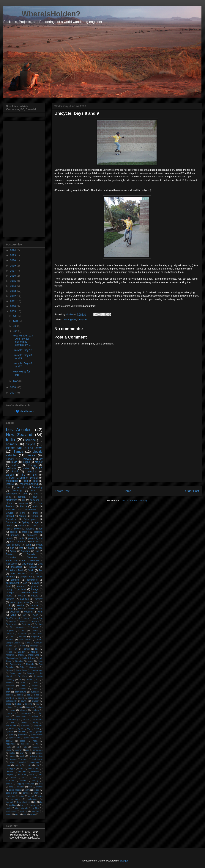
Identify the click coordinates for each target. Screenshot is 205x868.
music (9, 596)
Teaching (17, 491)
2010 (13, 306)
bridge (18, 704)
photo (28, 765)
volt (41, 609)
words (9, 814)
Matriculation (12, 658)
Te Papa (23, 676)
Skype (9, 670)
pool (12, 542)
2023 (13, 255)
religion (9, 774)
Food (15, 471)
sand (28, 545)
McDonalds (27, 564)
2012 (13, 296)
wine (13, 615)
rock (8, 605)
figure (20, 728)
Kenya (31, 455)
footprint (21, 586)
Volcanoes (12, 481)
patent (18, 765)
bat (28, 695)
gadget (39, 731)
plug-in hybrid (35, 538)
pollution (25, 599)
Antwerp (24, 621)
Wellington (11, 494)
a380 (23, 686)
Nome (30, 661)
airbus (35, 686)
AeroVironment (13, 618)
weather (35, 811)
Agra (27, 618)
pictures (10, 599)
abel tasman (18, 574)
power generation (19, 602)
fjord (8, 586)
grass (23, 741)
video (15, 465)
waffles (36, 808)
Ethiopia (10, 640)
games (13, 532)
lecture (10, 484)
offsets (35, 596)
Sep (16, 321)
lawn (22, 753)
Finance (35, 561)
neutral (22, 596)
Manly (21, 655)
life (30, 753)
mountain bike (29, 593)
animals (11, 444)
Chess (35, 630)
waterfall (14, 612)
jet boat (22, 589)
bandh (20, 695)
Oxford (35, 516)
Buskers (10, 554)
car (38, 704)
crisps (35, 716)
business (11, 577)
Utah (34, 491)
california (11, 468)
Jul (15, 326)
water (26, 468)
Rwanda (30, 664)
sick (41, 784)
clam (40, 707)
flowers (18, 529)
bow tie (24, 701)
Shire (22, 667)
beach (9, 526)
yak (25, 814)
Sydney (26, 522)
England (35, 637)
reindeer (22, 771)
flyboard (10, 731)
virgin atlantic (21, 808)
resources (22, 774)
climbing (15, 580)
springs (26, 793)
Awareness (31, 510)
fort (30, 731)
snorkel (39, 787)
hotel (25, 747)
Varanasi (10, 682)
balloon (9, 695)
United (29, 679)
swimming (15, 799)
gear (11, 735)
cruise (26, 719)
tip (41, 802)
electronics (12, 500)
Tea (41, 570)
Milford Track (29, 658)
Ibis (37, 649)
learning (38, 532)
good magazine (32, 738)
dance (35, 526)
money (24, 759)
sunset (31, 796)
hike (36, 481)
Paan (40, 661)
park (8, 765)
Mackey (35, 652)
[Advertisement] (127, 456)
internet (26, 532)
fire (23, 475)
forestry (30, 529)
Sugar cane (16, 673)
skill (30, 787)
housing (36, 747)
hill (37, 744)
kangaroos (38, 750)
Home (127, 491)
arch (8, 692)
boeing (21, 698)
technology (32, 799)
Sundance (11, 522)
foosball (21, 731)
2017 (13, 271)
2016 (13, 276)
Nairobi (23, 516)
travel (31, 548)
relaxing (35, 771)
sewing (35, 781)
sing (11, 787)
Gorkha (22, 646)
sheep (9, 784)
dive (13, 722)
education (25, 725)
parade (10, 538)
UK (20, 679)
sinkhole (21, 787)
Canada (31, 554)
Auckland (26, 551)
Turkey (10, 459)
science (30, 440)
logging (39, 753)
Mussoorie (17, 567)
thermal (9, 802)
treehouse (35, 805)
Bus (37, 551)
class (40, 577)
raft (22, 768)
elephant (38, 725)
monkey (15, 535)
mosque (10, 593)
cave (35, 497)
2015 (13, 281)
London (22, 652)
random (22, 542)
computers (32, 580)
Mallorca (10, 655)
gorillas (9, 741)
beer (25, 494)
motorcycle (37, 759)
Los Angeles (70, 319)
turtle (31, 609)
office (12, 762)
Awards (36, 621)
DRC (12, 637)
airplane (10, 689)
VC (38, 679)
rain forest (34, 768)
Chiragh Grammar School (22, 478)
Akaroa (13, 621)
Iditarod (10, 516)
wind (40, 612)
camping (32, 471)
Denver (23, 637)
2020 (13, 260)
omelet (23, 762)
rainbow (10, 771)
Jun (15, 331)
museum (34, 500)
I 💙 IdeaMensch (24, 411)
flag (28, 728)
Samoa (18, 452)
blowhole (10, 698)
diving (24, 722)
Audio (35, 506)
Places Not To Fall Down (24, 448)
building (29, 704)
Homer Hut (11, 649)
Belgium (39, 624)
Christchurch (13, 557)
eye (25, 583)
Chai (23, 630)
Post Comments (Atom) (134, 500)
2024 (13, 250)
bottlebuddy (11, 701)
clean (12, 710)
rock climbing (13, 545)
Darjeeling (37, 487)
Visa (23, 682)
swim (40, 796)
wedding (28, 612)
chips (19, 707)
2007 (13, 393)
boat (8, 497)
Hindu (35, 513)
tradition (13, 805)
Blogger (124, 861)
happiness (11, 744)
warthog (24, 811)
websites (21, 487)
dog (26, 481)
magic (12, 756)
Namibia (19, 661)
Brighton (35, 627)
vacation (23, 503)
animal (36, 689)
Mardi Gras (34, 655)
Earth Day (11, 561)
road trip (35, 542)
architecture (20, 692)
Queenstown (16, 664)
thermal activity (24, 802)
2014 (13, 286)
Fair (23, 561)
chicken (10, 707)
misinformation (36, 756)
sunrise (34, 605)
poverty (39, 599)
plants (21, 538)
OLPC (39, 468)
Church (10, 513)
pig (37, 765)
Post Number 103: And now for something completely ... (23, 340)
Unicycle (82, 319)
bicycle (30, 444)
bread (9, 704)
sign (12, 548)
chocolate (30, 707)
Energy (32, 465)
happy (9, 589)
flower (37, 728)
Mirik (40, 564)
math (22, 756)
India (11, 440)
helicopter (26, 744)
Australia (11, 510)
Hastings (34, 646)
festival (35, 583)
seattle (23, 781)
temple (10, 609)
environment (12, 583)
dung (36, 722)
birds (14, 462)
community (26, 713)
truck (8, 808)
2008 (13, 387)
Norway (33, 567)
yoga (33, 814)
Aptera (13, 551)
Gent (27, 643)
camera (22, 497)
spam (27, 790)
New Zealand (19, 435)
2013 (13, 291)
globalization (37, 735)
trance (23, 805)
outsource (32, 535)
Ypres (35, 682)
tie (35, 802)
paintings (35, 762)
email (12, 728)
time (21, 548)
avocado (35, 692)
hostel (9, 747)
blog (36, 494)
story (37, 793)
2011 (13, 301)
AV (25, 615)
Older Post (192, 491)
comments (11, 713)
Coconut (10, 633)
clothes (35, 710)
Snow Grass (21, 670)
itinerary (19, 750)
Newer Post (62, 491)
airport (34, 574)
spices (36, 790)
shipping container (25, 784)
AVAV (35, 615)
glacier (35, 586)
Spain (31, 570)
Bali (35, 475)
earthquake (11, 725)
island (9, 750)
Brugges (10, 630)
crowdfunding (12, 719)
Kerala (9, 652)
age (37, 522)
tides (21, 609)
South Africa (37, 670)
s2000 (24, 778)
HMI (22, 513)
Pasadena (11, 519)
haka (35, 741)
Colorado (23, 633)
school (36, 778)
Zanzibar (10, 686)
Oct (15, 316)
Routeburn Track (15, 570)
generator (22, 735)
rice (32, 774)
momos (13, 759)
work (18, 814)
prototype (10, 768)
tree (40, 548)
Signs (27, 462)
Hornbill (26, 649)
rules (40, 774)
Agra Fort (38, 618)
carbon (10, 475)
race (36, 602)
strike (21, 796)
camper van (26, 577)
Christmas (32, 557)
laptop (12, 753)
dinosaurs (38, 719)
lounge (35, 589)
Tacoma (31, 673)
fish (8, 529)
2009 (13, 311)
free (40, 529)
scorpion (10, 781)
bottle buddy (34, 698)
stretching (11, 796)
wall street (11, 811)
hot (17, 747)
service (20, 605)
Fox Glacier (25, 640)
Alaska (23, 506)
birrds (37, 695)
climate (23, 710)
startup (10, 503)
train (8, 487)
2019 (13, 266)
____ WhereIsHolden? (42, 14)
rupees (13, 778)
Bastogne (26, 624)
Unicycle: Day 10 (22, 350)
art (41, 459)
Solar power (31, 519)
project (39, 462)
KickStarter (12, 564)
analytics (23, 689)
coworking (21, 716)
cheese (22, 526)
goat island (15, 738)
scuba (39, 545)
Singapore (34, 667)
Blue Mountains (18, 627)
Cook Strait (37, 633)
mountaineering (29, 484)
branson (35, 701)
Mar (16, 381)
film (23, 500)
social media (15, 790)
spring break (12, 793)
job (28, 750)
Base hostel (12, 624)
